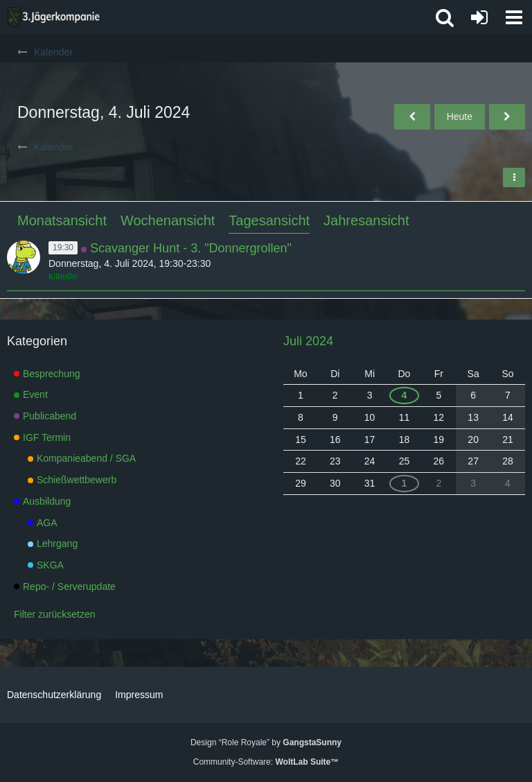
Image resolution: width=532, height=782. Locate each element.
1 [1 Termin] (405, 483)
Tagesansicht (269, 220)
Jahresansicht (366, 220)
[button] (514, 17)
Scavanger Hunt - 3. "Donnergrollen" (191, 248)
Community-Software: (266, 762)
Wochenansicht (168, 220)
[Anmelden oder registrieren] (479, 17)
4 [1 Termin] (405, 395)
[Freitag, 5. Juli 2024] (507, 117)
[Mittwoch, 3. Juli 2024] (412, 117)
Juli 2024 (308, 341)
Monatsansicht (62, 220)
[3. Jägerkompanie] (53, 17)
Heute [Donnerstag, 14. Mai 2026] (460, 116)
